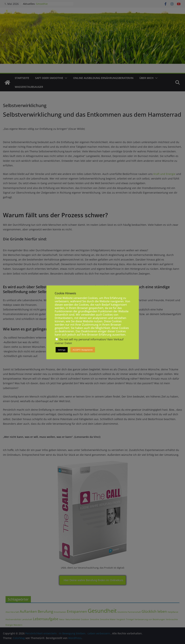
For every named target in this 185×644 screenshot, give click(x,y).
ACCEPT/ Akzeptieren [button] (83, 350)
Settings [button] (62, 350)
